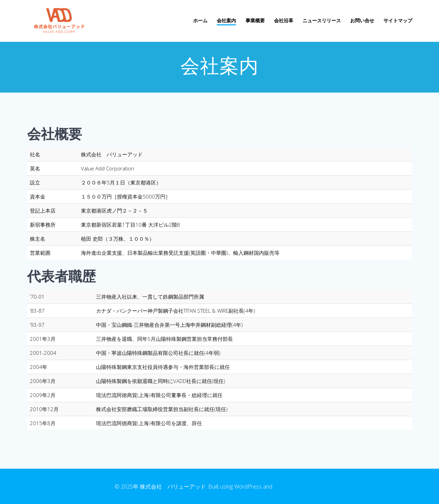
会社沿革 (284, 20)
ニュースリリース (322, 20)
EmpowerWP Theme (299, 487)
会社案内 (226, 20)
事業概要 (255, 20)
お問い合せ (362, 20)
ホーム (200, 20)
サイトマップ (398, 20)
